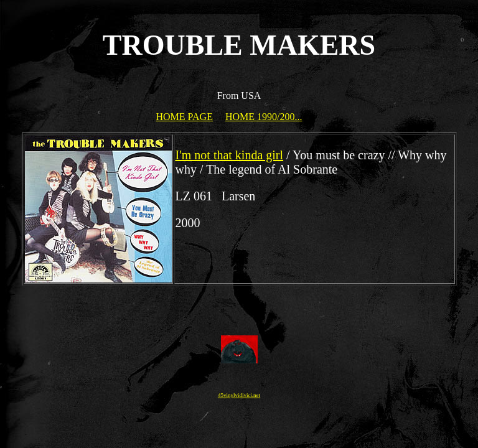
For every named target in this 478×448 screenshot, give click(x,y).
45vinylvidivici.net (239, 395)
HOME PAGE (185, 117)
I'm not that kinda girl (230, 155)
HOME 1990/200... (264, 117)
